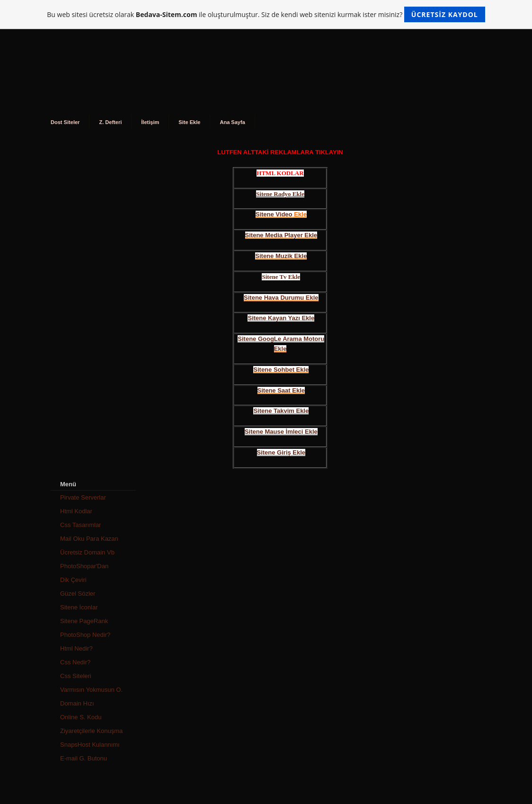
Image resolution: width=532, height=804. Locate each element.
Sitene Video (274, 214)
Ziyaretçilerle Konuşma (91, 731)
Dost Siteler (65, 122)
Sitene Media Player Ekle (281, 235)
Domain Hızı (77, 703)
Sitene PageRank (84, 621)
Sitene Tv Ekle (281, 277)
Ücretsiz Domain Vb (87, 552)
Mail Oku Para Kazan (89, 539)
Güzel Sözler (78, 594)
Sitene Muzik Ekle (281, 256)
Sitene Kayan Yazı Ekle (281, 318)
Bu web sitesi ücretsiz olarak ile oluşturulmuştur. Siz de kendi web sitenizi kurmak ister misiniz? (266, 14)
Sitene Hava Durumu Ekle (281, 298)
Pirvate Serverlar (83, 497)
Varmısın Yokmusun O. (91, 690)
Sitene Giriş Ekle (281, 452)
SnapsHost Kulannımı (90, 745)
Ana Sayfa (232, 122)
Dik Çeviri (73, 580)
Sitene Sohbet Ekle (281, 370)
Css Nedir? (75, 662)
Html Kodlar (76, 511)
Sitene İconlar (79, 607)
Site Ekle (189, 122)
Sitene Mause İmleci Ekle (281, 432)
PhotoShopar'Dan (84, 566)
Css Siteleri (76, 676)
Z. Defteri (110, 122)
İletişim (150, 122)
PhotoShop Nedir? (85, 635)
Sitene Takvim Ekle (281, 411)
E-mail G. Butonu (84, 758)
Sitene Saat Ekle (281, 390)
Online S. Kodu (81, 717)
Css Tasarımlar (80, 525)
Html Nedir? (76, 648)
